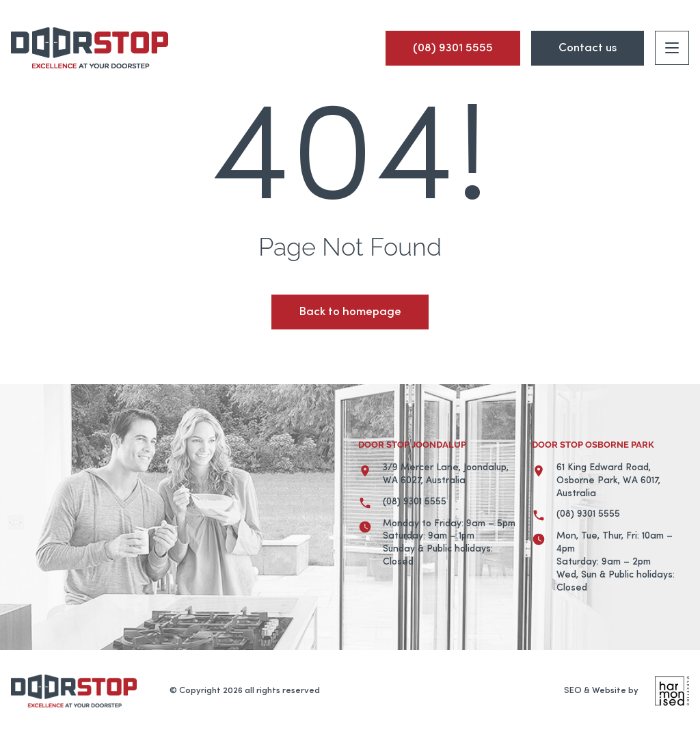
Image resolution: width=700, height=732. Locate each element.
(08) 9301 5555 (415, 502)
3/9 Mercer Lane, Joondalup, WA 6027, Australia (446, 474)
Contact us (588, 48)
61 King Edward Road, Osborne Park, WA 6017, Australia (608, 481)
